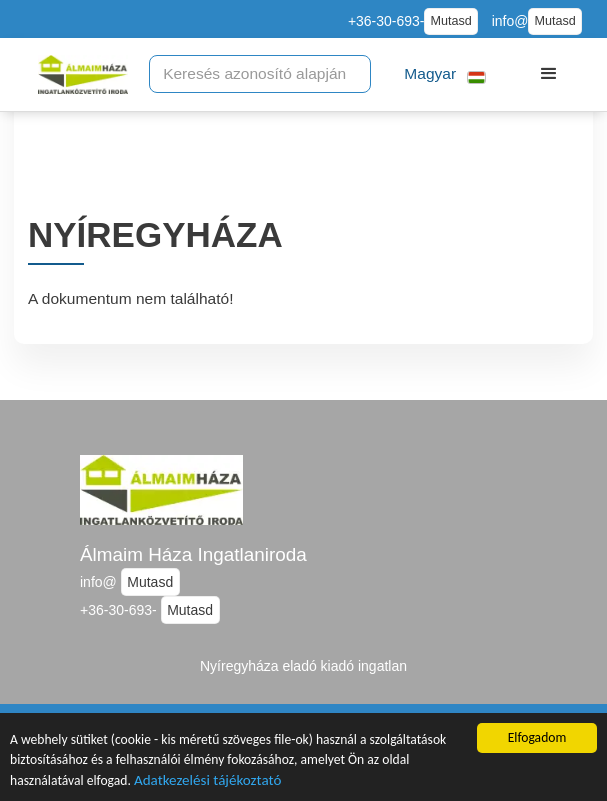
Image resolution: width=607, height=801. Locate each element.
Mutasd (450, 21)
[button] (445, 74)
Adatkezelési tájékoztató (207, 782)
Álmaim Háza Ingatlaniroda (193, 554)
